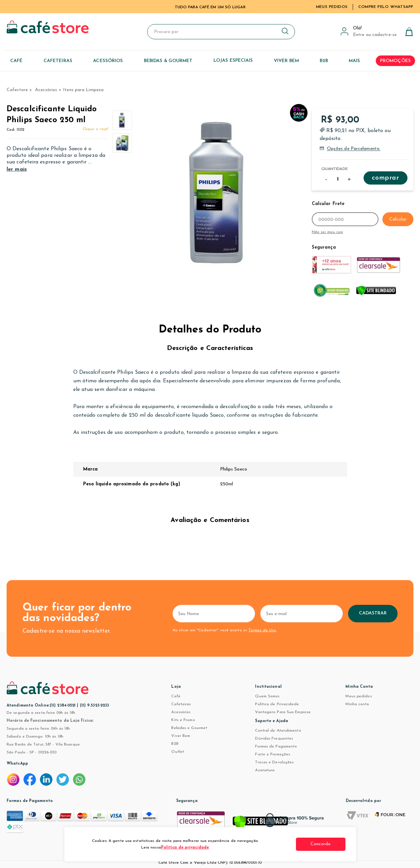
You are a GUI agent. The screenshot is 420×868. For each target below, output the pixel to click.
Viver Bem (181, 736)
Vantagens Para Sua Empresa (283, 712)
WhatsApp (17, 764)
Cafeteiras (181, 704)
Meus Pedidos (332, 7)
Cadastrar (373, 613)
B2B (175, 744)
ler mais (17, 169)
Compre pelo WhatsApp (386, 7)
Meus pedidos (358, 696)
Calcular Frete (328, 204)
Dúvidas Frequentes (274, 739)
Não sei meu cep (327, 232)
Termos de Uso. (262, 630)
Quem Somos (267, 696)
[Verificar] (260, 823)
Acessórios (181, 712)
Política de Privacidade (277, 704)
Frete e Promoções (273, 754)
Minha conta (357, 704)
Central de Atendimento (278, 731)
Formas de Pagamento (276, 746)
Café (176, 696)
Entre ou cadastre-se (375, 35)
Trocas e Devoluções (274, 762)
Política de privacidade (185, 848)
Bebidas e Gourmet (189, 728)
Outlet (178, 752)
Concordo (321, 844)
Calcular (398, 219)
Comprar (385, 178)
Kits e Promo (183, 720)
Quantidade (335, 169)
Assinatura (265, 770)
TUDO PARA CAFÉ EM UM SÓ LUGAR (210, 7)
